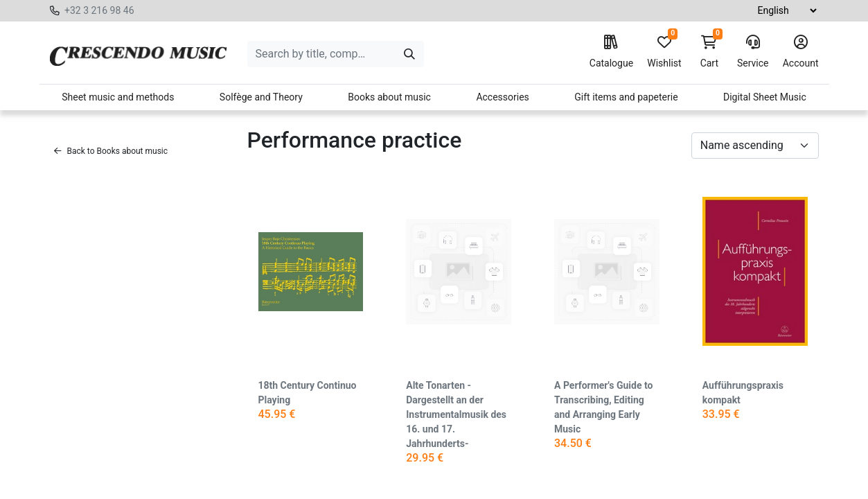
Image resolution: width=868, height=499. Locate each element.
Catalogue (611, 52)
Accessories (502, 97)
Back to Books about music (111, 151)
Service (753, 52)
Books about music (389, 97)
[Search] (409, 54)
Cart (709, 52)
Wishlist (664, 52)
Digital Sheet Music (765, 97)
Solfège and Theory (261, 97)
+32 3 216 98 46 (99, 10)
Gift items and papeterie (626, 97)
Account (801, 52)
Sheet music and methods (118, 97)
